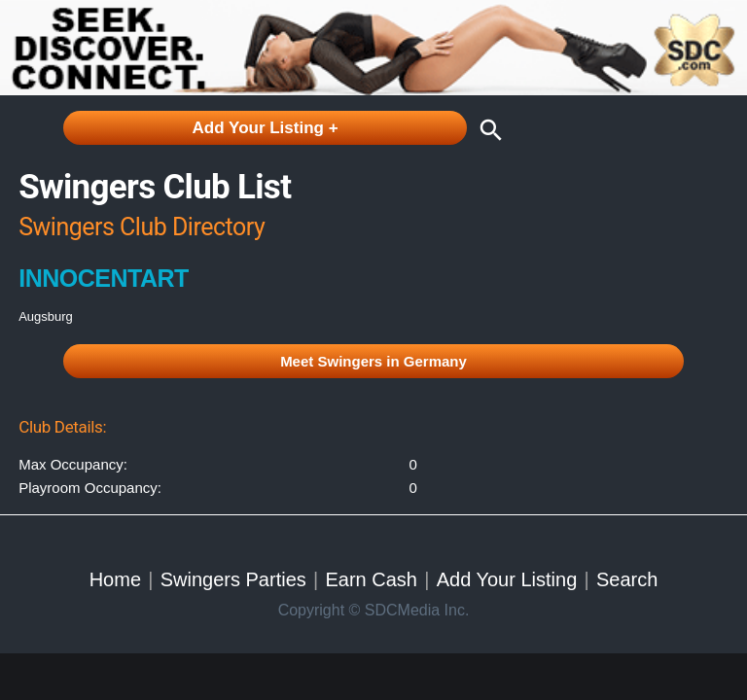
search (486, 130)
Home (115, 579)
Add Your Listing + (266, 128)
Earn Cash (371, 579)
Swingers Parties (233, 579)
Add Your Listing (507, 579)
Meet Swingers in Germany (373, 361)
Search (627, 579)
